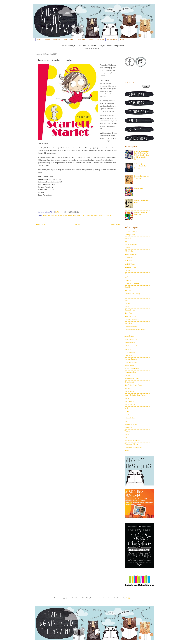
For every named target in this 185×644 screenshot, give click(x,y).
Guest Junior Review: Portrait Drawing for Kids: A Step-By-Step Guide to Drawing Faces (142, 155)
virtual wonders (69, 39)
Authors (127, 248)
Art (126, 241)
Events (127, 297)
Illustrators (128, 323)
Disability (128, 287)
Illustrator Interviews (132, 320)
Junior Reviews (130, 343)
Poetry (127, 398)
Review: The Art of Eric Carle (141, 213)
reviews (47, 39)
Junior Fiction (129, 336)
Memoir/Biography (131, 362)
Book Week (128, 261)
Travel (127, 434)
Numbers (128, 388)
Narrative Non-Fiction (132, 379)
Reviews (94, 215)
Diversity (128, 290)
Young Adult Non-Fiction (133, 447)
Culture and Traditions (132, 284)
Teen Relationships (131, 424)
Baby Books (129, 251)
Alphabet (128, 238)
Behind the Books (131, 254)
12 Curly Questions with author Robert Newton (141, 166)
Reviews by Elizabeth (105, 215)
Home (78, 224)
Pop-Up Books (130, 402)
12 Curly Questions (131, 231)
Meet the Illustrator (131, 359)
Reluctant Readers (131, 405)
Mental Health (129, 366)
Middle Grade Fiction (132, 369)
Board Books (129, 258)
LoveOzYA (128, 356)
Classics (127, 271)
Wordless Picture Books (133, 441)
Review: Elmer (139, 188)
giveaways (100, 39)
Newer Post (41, 224)
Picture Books (85, 215)
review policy (112, 39)
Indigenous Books (131, 326)
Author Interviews (131, 244)
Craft (126, 277)
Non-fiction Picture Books (133, 385)
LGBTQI (128, 349)
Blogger (128, 598)
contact (123, 39)
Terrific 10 (128, 428)
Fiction (127, 307)
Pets (78, 215)
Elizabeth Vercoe (56, 215)
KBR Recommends (131, 346)
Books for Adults (130, 267)
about (39, 39)
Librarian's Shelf (130, 352)
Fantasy (127, 303)
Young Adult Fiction (131, 444)
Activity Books (130, 235)
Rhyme (127, 411)
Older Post (115, 224)
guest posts (82, 39)
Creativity (47, 215)
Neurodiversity (130, 382)
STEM (127, 415)
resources (57, 39)
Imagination (72, 215)
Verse (126, 437)
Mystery (127, 375)
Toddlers (128, 431)
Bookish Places (130, 264)
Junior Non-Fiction (131, 339)
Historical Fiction (130, 316)
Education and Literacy (132, 294)
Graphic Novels (130, 310)
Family (65, 215)
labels (91, 39)
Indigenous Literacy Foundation (135, 330)
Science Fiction (130, 418)
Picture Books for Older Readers (135, 395)
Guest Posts (129, 313)
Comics (127, 274)
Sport (126, 421)
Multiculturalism (130, 372)
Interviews (128, 333)
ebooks (127, 451)
